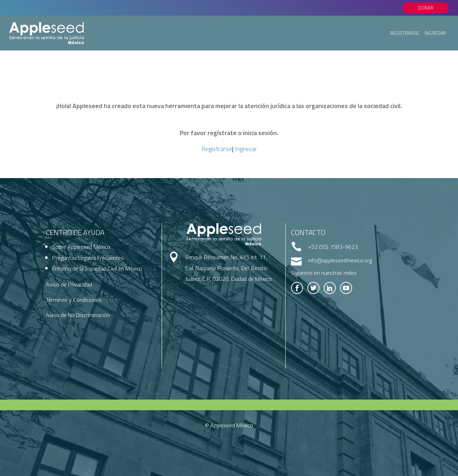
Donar (426, 8)
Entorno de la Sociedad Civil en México (97, 268)
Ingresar (435, 33)
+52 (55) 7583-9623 (333, 247)
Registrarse (405, 33)
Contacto (308, 232)
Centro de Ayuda (75, 232)
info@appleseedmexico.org (340, 260)
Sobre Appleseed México (81, 247)
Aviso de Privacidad (69, 284)
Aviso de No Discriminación (78, 315)
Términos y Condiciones (74, 300)
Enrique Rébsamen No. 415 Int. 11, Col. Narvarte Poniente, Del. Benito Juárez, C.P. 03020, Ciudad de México (229, 268)
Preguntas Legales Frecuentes (88, 258)
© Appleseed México (229, 425)
